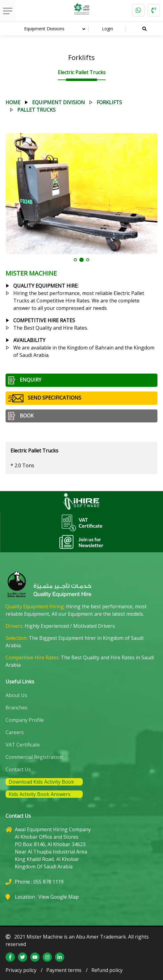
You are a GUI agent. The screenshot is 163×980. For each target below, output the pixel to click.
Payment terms (64, 970)
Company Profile (25, 720)
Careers (15, 732)
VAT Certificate (23, 745)
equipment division (59, 102)
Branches (17, 708)
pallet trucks (36, 110)
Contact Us (18, 769)
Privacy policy (21, 970)
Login (107, 29)
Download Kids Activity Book (41, 782)
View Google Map (59, 897)
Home (13, 102)
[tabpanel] (82, 194)
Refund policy (107, 970)
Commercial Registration (34, 757)
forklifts (109, 102)
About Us (16, 695)
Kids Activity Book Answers (40, 794)
